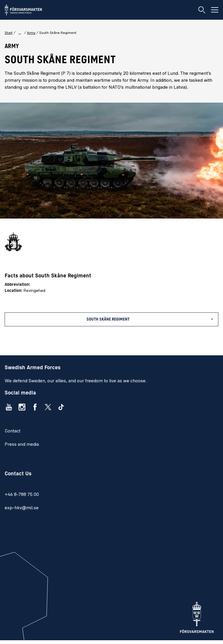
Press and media (22, 445)
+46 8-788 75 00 (22, 495)
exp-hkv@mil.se (22, 508)
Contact (12, 431)
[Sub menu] (111, 319)
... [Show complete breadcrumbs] (20, 33)
